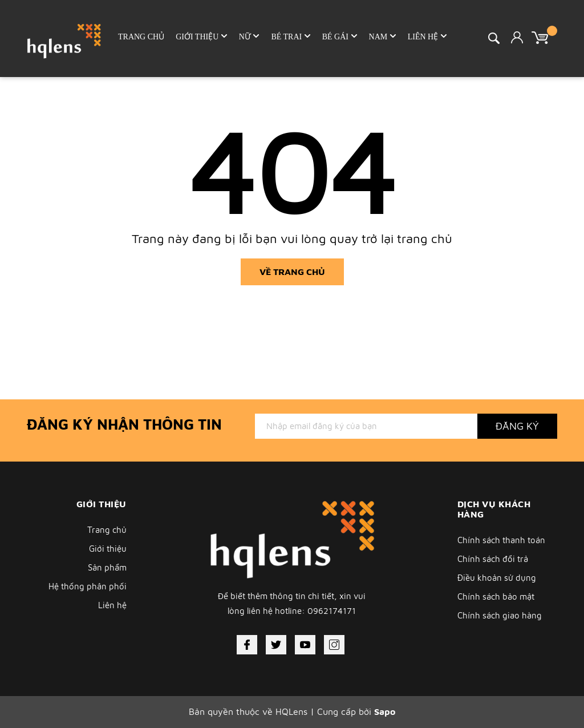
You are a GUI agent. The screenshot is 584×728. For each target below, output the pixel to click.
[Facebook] (247, 645)
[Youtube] (305, 645)
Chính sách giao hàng (500, 615)
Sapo (385, 711)
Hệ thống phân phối (88, 586)
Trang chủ (107, 530)
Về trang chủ (292, 272)
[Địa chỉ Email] (366, 426)
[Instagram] (334, 645)
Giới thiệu (108, 549)
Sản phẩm (107, 567)
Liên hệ (112, 605)
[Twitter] (276, 645)
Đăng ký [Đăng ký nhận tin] (517, 426)
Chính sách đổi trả (493, 559)
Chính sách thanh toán (501, 540)
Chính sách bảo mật (496, 596)
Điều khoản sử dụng (497, 578)
